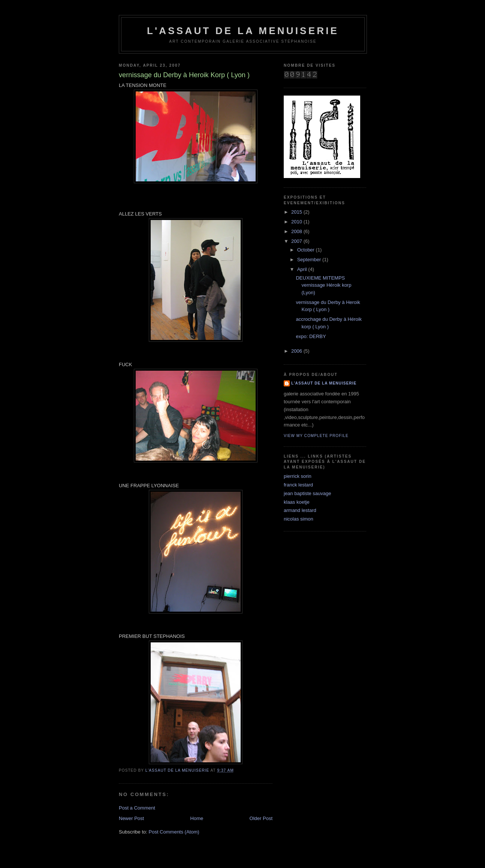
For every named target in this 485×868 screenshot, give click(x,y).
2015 (297, 212)
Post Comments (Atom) (174, 832)
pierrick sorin (298, 476)
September (310, 260)
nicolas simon (299, 519)
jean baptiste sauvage (307, 493)
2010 (297, 222)
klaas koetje (297, 502)
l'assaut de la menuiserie (243, 31)
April (303, 269)
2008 (297, 231)
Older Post (261, 818)
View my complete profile (316, 436)
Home (197, 818)
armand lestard (300, 510)
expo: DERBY (311, 336)
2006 (297, 351)
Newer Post (131, 818)
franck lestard (298, 485)
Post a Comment (137, 808)
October (307, 250)
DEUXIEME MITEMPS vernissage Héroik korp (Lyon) (323, 285)
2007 (297, 241)
